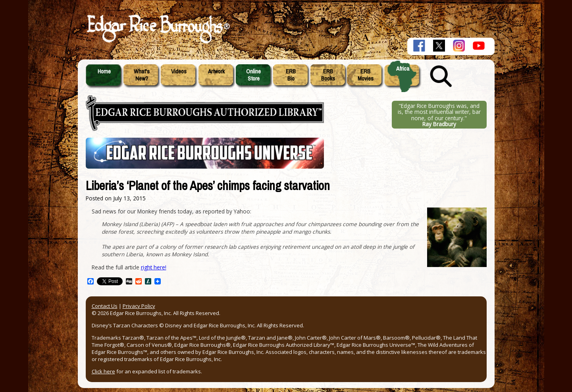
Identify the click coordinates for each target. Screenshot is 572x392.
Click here (103, 371)
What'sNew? (142, 75)
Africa (403, 69)
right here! (154, 267)
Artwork (216, 71)
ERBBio (291, 75)
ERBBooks (328, 75)
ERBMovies (366, 75)
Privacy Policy (139, 306)
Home (104, 71)
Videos (179, 71)
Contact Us (105, 306)
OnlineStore (253, 75)
